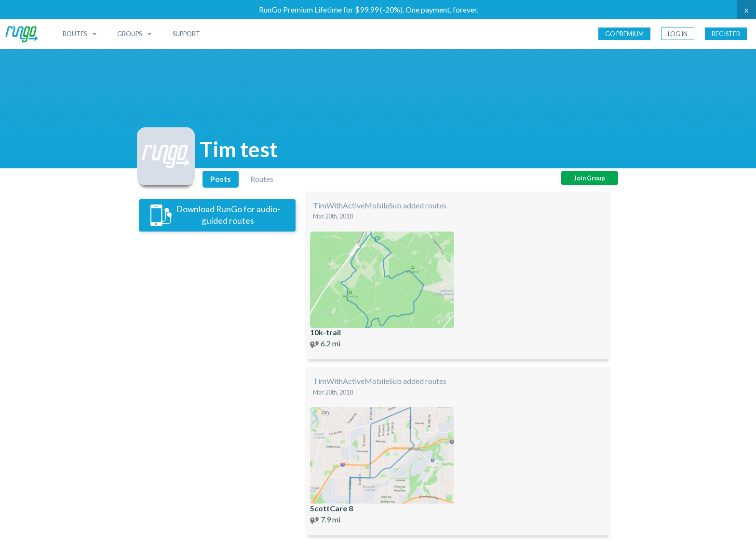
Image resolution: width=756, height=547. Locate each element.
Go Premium (624, 34)
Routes (75, 34)
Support (186, 34)
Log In (678, 34)
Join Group (589, 178)
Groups (129, 34)
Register (726, 34)
